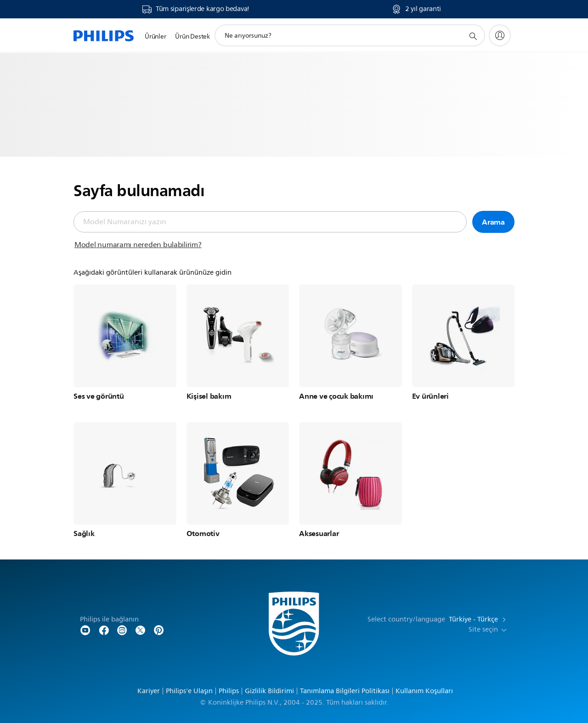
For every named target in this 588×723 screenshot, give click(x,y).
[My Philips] (500, 35)
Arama (493, 222)
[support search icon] (473, 36)
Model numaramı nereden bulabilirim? (138, 245)
